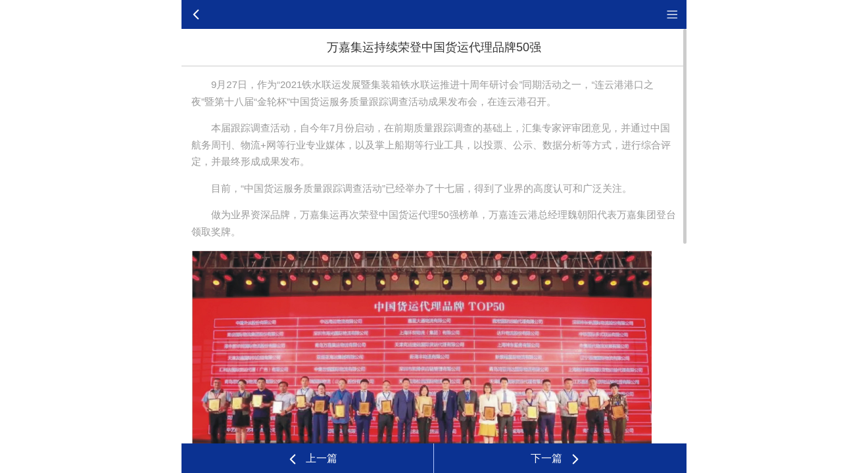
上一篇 (312, 459)
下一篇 (556, 459)
